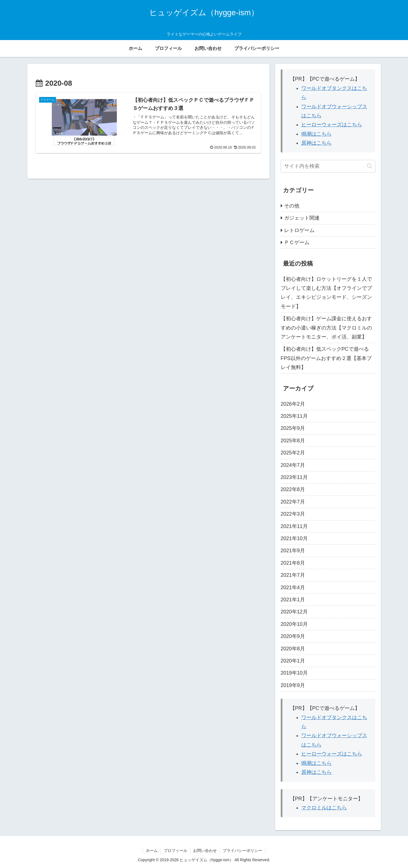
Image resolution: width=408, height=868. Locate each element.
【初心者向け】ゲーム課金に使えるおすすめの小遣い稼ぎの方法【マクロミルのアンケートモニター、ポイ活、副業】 (326, 328)
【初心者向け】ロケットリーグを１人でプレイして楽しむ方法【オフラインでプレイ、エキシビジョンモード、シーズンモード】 (326, 293)
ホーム (152, 851)
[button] (370, 166)
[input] (328, 166)
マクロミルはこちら (324, 808)
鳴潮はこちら (316, 134)
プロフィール (175, 851)
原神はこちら (316, 143)
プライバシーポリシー (242, 851)
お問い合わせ (205, 851)
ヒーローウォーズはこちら (332, 125)
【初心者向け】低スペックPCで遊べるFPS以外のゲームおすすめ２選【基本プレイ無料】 (326, 358)
